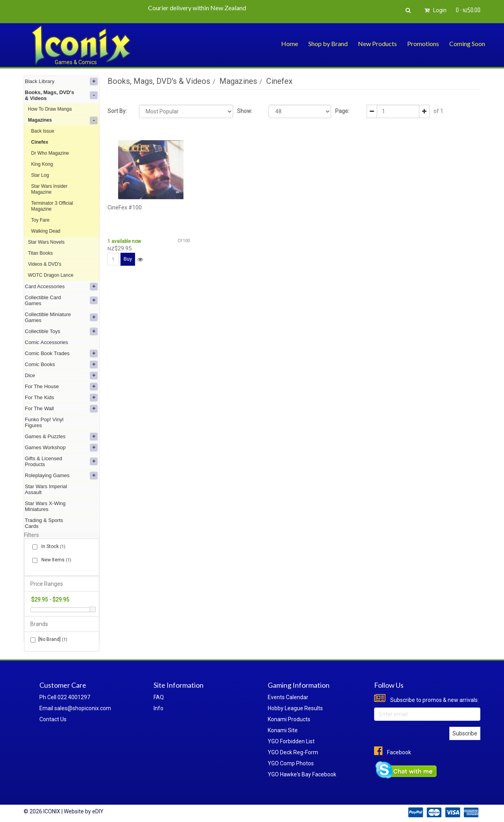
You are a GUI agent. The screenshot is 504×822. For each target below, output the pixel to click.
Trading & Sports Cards (44, 523)
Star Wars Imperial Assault (46, 489)
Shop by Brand (328, 44)
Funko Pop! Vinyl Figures (44, 422)
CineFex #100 (125, 207)
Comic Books (61, 365)
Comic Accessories (46, 342)
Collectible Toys (61, 331)
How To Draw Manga (50, 109)
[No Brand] (49, 640)
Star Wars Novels (46, 242)
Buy (128, 259)
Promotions (423, 44)
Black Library (61, 81)
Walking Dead (46, 231)
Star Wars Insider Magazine (49, 189)
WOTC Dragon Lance (51, 275)
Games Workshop (61, 448)
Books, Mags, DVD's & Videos (61, 95)
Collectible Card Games (61, 300)
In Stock (52, 547)
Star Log (40, 175)
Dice (61, 376)
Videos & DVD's (45, 264)
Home (290, 44)
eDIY (98, 811)
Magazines (63, 120)
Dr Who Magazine (50, 153)
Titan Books (40, 253)
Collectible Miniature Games (61, 317)
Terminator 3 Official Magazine (52, 206)
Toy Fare (40, 220)
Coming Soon (467, 44)
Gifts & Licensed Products (61, 461)
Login (434, 10)
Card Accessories (61, 287)
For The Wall (61, 409)
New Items (55, 560)
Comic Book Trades (61, 354)
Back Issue (43, 131)
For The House (61, 387)
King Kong (42, 164)
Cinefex (40, 142)
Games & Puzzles (61, 437)
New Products (377, 44)
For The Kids (61, 398)
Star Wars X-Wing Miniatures (45, 506)
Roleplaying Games (61, 476)
